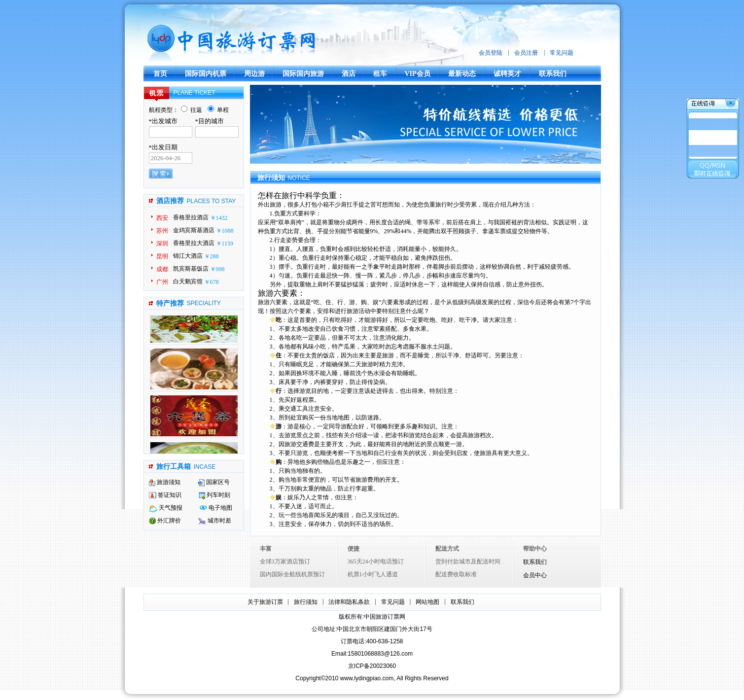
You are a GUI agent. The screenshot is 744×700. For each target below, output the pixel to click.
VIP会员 (418, 74)
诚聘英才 (507, 74)
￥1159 (225, 244)
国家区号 (214, 482)
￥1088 (225, 231)
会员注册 (526, 53)
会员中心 (535, 576)
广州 (162, 282)
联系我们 (553, 74)
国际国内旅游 (303, 74)
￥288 (212, 256)
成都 (162, 269)
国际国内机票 (206, 74)
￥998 (217, 269)
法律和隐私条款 (349, 602)
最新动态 (462, 74)
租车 (380, 74)
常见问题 (562, 53)
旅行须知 (306, 602)
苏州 (162, 231)
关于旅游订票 (265, 602)
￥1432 (219, 218)
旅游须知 (165, 482)
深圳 (162, 244)
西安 (162, 218)
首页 (160, 74)
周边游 (254, 74)
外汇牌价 (165, 521)
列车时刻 (214, 495)
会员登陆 (491, 53)
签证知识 (165, 495)
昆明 (162, 256)
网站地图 (427, 602)
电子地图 (216, 508)
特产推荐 (170, 303)
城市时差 (215, 521)
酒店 (349, 74)
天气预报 (166, 508)
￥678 (212, 282)
